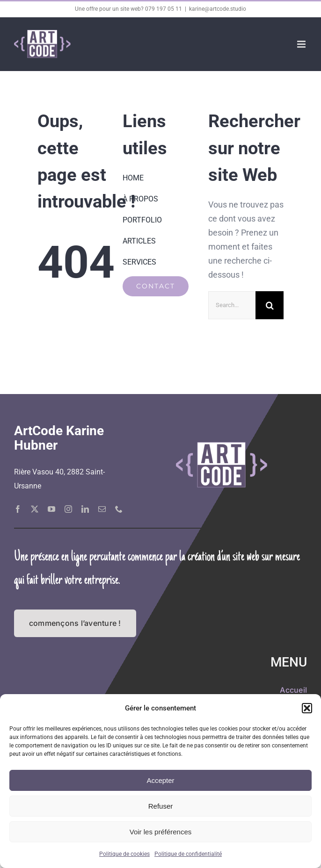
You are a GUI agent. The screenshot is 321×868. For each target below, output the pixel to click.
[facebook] (18, 509)
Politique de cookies (124, 854)
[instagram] (68, 509)
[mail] (102, 509)
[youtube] (51, 509)
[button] (307, 708)
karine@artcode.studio (218, 9)
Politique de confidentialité (188, 854)
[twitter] (35, 509)
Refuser (161, 806)
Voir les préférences (161, 832)
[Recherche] (270, 305)
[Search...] (232, 305)
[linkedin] (85, 509)
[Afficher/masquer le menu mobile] (302, 44)
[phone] (119, 509)
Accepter (160, 780)
